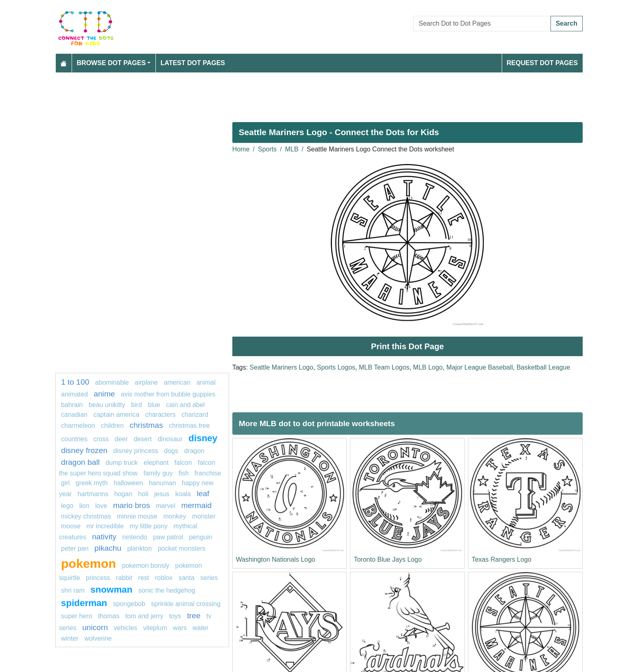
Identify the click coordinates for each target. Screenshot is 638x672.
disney (203, 438)
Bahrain (72, 405)
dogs (171, 451)
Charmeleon (79, 426)
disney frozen (84, 450)
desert (143, 439)
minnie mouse (137, 516)
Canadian (74, 415)
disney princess (136, 451)
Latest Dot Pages (193, 63)
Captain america (116, 415)
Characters (161, 415)
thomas (109, 616)
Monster (204, 516)
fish (184, 473)
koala (183, 494)
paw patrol (168, 537)
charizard (195, 415)
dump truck (121, 463)
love (101, 506)
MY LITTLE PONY (149, 526)
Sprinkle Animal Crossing (186, 604)
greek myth (92, 483)
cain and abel (185, 405)
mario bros (132, 505)
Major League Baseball (480, 367)
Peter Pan (75, 548)
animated (74, 394)
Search (567, 23)
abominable (112, 382)
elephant (156, 463)
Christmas (146, 425)
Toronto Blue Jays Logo (388, 559)
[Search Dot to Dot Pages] (482, 24)
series (209, 578)
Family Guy (158, 473)
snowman (111, 590)
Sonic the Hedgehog (167, 590)
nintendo (134, 537)
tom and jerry (144, 616)
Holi (143, 494)
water (200, 628)
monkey (175, 516)
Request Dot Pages (542, 63)
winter (70, 638)
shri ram (73, 590)
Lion (84, 506)
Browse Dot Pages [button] (111, 63)
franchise (208, 473)
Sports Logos (336, 367)
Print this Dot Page (407, 346)
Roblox (164, 578)
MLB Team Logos (384, 367)
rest (144, 578)
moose (71, 526)
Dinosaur (170, 439)
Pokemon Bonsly (146, 566)
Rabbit (124, 578)
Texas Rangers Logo (501, 559)
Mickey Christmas (86, 516)
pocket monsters (182, 548)
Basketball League (543, 367)
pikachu (108, 548)
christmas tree (189, 426)
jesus (162, 494)
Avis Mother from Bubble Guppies (168, 394)
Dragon (194, 451)
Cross (101, 439)
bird (137, 405)
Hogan (123, 494)
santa (187, 578)
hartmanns (93, 494)
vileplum (155, 628)
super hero (77, 616)
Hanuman (163, 483)
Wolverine (98, 638)
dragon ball (80, 462)
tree (194, 616)
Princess (98, 578)
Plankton (140, 548)
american (177, 382)
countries (74, 439)
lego (67, 506)
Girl (65, 483)
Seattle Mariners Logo (281, 367)
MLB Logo (428, 367)
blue (154, 405)
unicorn (95, 627)
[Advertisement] (299, 94)
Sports (267, 149)
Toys (175, 616)
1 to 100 (75, 382)
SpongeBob (129, 604)
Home (241, 149)
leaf (203, 494)
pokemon (88, 563)
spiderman (84, 603)
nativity (104, 537)
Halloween (129, 483)
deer (121, 439)
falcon (183, 463)
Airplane (146, 382)
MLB (292, 149)
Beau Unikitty (107, 405)
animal (206, 382)
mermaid (196, 505)
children (112, 426)
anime (104, 394)
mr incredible (105, 526)
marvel (166, 506)
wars (180, 628)
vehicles (126, 628)
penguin (200, 537)
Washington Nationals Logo (276, 559)
